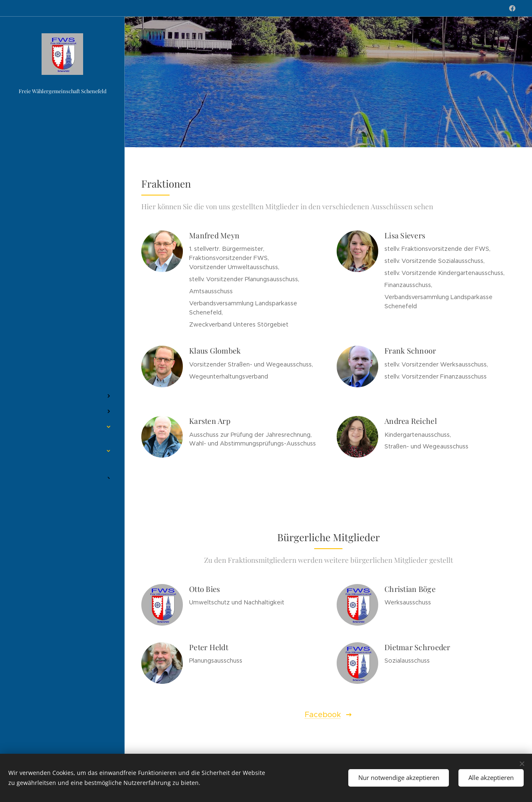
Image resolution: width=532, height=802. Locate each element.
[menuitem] (62, 371)
